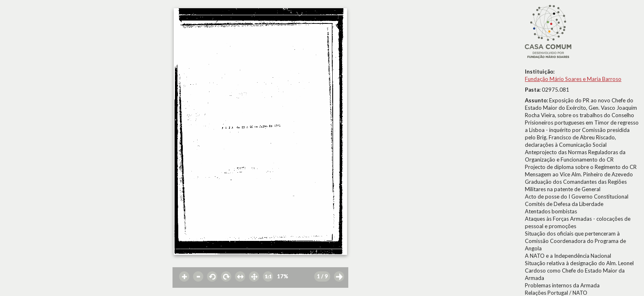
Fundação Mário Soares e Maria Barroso (573, 79)
